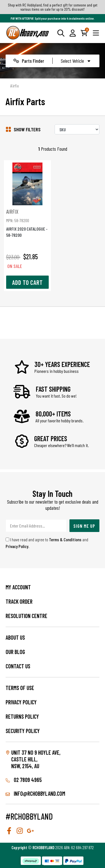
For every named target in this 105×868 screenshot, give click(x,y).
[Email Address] (36, 526)
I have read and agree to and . (47, 543)
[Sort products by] (77, 129)
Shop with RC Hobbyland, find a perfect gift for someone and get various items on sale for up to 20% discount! (53, 7)
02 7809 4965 (24, 780)
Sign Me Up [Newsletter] (84, 526)
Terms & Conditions (65, 539)
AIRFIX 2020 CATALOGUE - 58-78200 (27, 223)
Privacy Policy (17, 546)
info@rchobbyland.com (35, 793)
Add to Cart (27, 282)
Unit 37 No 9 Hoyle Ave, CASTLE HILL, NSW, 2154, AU (36, 759)
